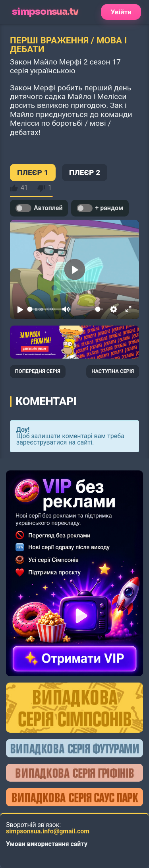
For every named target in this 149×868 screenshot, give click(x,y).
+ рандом (100, 208)
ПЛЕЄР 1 (33, 173)
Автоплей (39, 208)
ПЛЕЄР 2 (85, 173)
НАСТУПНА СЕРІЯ (113, 371)
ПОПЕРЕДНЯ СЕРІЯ (38, 371)
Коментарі (46, 401)
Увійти (121, 12)
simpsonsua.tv (45, 12)
